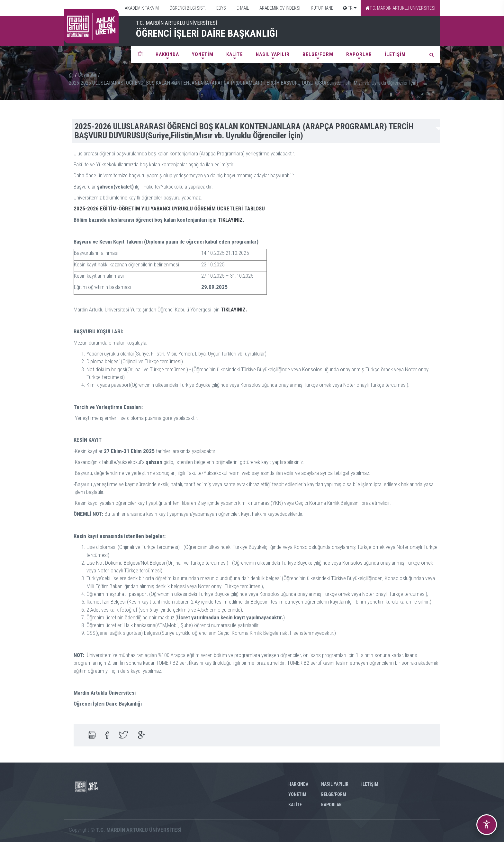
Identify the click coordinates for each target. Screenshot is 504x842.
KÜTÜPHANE (322, 8)
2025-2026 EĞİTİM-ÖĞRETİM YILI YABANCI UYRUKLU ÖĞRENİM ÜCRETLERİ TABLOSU (169, 208)
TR (348, 8)
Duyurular (87, 75)
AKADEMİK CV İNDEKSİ (279, 8)
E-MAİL (242, 8)
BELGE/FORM (318, 54)
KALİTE (235, 54)
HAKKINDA (167, 54)
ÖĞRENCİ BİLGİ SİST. (187, 8)
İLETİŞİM (395, 54)
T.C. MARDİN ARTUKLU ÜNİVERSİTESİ (400, 8)
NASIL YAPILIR (273, 54)
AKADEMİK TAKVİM (141, 8)
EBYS (221, 8)
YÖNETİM (203, 54)
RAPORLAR (359, 54)
